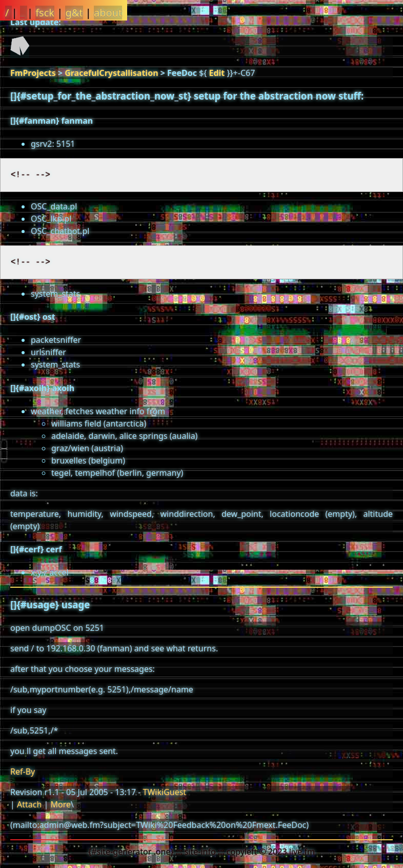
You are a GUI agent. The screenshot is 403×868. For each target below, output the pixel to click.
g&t (74, 13)
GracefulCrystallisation (111, 73)
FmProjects (33, 73)
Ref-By (23, 771)
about (108, 13)
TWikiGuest (165, 792)
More (61, 804)
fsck (45, 13)
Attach (29, 804)
